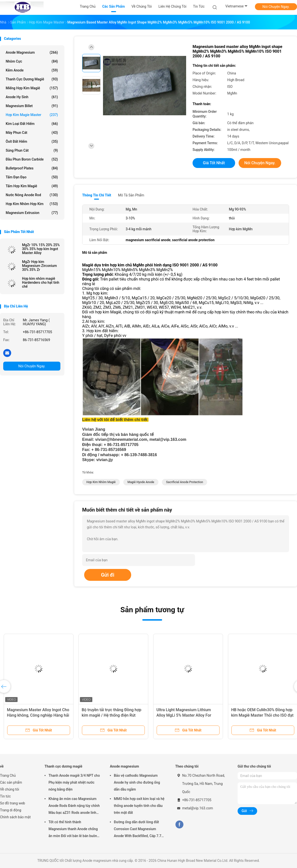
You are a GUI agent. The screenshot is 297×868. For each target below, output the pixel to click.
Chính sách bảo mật (15, 817)
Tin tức (5, 796)
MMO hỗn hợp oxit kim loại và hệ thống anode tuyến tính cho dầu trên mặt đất (139, 806)
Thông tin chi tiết (97, 195)
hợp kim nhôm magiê (101, 482)
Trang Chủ (8, 775)
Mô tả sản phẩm (131, 195)
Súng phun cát (32, 150)
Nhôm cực (32, 61)
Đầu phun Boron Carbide (32, 159)
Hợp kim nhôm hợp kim (32, 204)
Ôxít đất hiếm (32, 141)
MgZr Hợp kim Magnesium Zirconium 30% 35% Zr (39, 266)
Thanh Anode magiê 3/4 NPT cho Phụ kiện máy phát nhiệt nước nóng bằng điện (74, 782)
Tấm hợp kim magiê (32, 186)
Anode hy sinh (32, 97)
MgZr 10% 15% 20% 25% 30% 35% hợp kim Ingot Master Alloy (41, 249)
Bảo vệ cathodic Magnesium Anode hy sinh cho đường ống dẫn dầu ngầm (137, 782)
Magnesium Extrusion (32, 213)
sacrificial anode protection (185, 482)
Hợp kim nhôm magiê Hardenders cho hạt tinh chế (41, 282)
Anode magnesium (32, 52)
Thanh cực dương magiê (32, 79)
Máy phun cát (32, 133)
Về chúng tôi (10, 789)
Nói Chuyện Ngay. (276, 7)
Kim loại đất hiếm (32, 124)
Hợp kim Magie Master (32, 115)
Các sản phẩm (11, 782)
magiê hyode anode (141, 482)
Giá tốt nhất (214, 163)
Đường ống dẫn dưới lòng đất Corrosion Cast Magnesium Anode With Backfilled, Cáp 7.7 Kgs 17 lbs (138, 830)
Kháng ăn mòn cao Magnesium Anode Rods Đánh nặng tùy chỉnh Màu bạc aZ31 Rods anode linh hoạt (74, 806)
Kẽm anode (32, 70)
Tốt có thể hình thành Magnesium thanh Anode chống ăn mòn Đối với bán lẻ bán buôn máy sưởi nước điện (73, 830)
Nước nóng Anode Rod (32, 195)
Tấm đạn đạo (32, 177)
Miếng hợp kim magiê (32, 88)
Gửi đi (108, 575)
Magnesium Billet (32, 106)
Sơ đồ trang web (12, 803)
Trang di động (11, 810)
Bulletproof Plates (32, 168)
